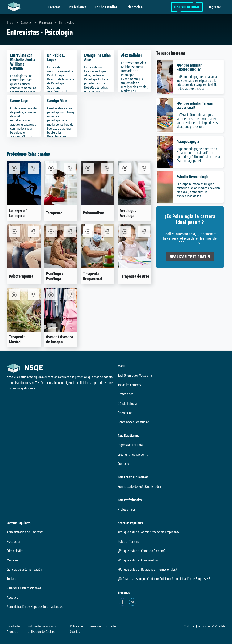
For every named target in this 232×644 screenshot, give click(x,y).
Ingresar (215, 7)
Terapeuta (54, 213)
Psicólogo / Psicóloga (55, 276)
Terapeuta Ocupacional (93, 276)
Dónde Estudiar (106, 7)
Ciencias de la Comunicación (24, 569)
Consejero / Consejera (18, 213)
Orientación (134, 7)
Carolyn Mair (57, 101)
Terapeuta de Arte (134, 276)
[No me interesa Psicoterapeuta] (33, 232)
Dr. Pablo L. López (56, 57)
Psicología (13, 541)
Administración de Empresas (25, 532)
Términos (95, 626)
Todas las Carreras (129, 385)
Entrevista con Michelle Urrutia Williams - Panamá (23, 62)
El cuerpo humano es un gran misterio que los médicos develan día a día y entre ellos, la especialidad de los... (198, 190)
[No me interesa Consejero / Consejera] (33, 168)
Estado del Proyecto (14, 629)
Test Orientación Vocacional (135, 375)
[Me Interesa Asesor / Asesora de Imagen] (51, 295)
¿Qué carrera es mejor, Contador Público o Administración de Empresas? (164, 579)
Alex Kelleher (132, 55)
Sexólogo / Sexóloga (128, 213)
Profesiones (78, 7)
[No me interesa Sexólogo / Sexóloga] (144, 168)
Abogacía (13, 597)
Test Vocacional (187, 7)
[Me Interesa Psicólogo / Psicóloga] (51, 232)
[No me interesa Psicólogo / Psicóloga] (70, 232)
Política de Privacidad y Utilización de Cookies (42, 629)
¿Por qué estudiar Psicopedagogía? (189, 67)
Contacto (123, 464)
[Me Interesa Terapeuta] (51, 168)
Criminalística (15, 551)
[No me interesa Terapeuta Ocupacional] (107, 232)
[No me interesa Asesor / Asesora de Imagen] (70, 295)
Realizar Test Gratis (190, 256)
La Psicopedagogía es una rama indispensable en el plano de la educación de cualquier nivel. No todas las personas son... (197, 83)
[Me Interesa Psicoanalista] (88, 168)
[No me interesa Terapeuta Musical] (33, 295)
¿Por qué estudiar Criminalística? (138, 560)
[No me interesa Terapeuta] (70, 168)
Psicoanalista (94, 213)
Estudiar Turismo (129, 541)
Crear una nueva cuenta (133, 454)
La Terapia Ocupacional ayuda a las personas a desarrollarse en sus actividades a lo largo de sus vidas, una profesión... (197, 121)
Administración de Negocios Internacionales (35, 607)
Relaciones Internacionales (24, 588)
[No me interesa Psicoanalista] (107, 168)
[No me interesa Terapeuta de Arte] (144, 232)
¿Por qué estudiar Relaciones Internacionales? (147, 569)
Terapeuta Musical (17, 339)
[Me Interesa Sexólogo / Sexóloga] (125, 168)
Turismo (12, 579)
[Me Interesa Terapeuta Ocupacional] (88, 232)
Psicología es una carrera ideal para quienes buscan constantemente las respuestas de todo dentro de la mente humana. (23, 88)
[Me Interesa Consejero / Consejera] (14, 168)
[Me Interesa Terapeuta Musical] (14, 295)
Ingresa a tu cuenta (130, 445)
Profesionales (127, 509)
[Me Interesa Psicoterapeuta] (14, 232)
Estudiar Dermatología (192, 177)
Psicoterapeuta (21, 276)
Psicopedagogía (188, 141)
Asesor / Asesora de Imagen (59, 339)
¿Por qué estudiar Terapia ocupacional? (195, 105)
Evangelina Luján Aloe (97, 57)
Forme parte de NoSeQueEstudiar (140, 486)
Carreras (54, 7)
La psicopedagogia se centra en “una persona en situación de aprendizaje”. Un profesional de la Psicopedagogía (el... (198, 155)
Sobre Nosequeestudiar (133, 422)
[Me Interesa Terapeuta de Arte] (125, 232)
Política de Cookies (76, 629)
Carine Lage (19, 101)
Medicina (12, 560)
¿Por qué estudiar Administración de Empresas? (149, 532)
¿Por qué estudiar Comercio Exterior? (142, 551)
